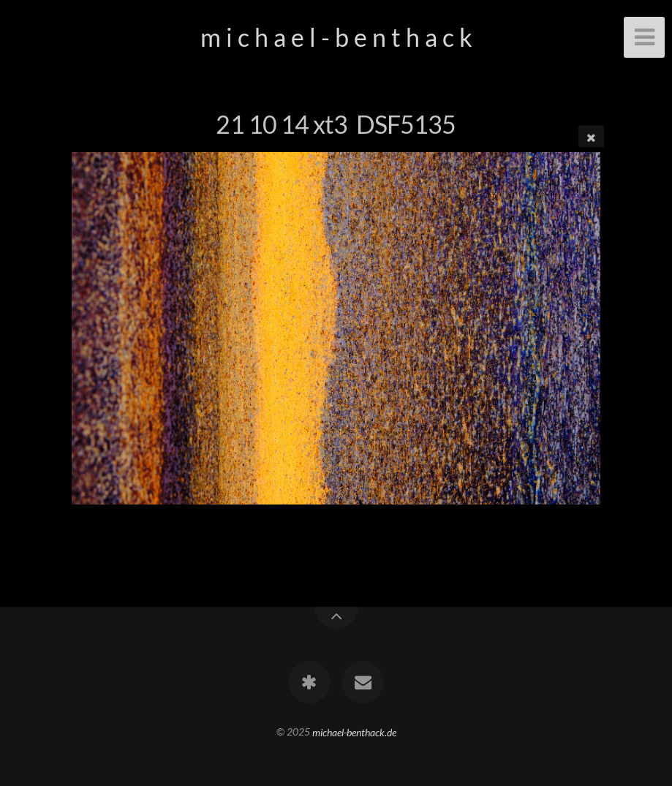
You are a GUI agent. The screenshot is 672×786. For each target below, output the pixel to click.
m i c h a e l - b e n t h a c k (336, 37)
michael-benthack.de (354, 732)
